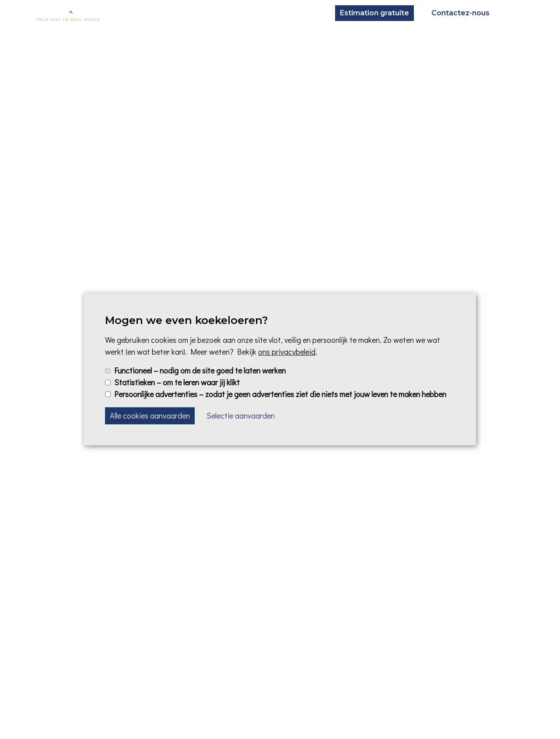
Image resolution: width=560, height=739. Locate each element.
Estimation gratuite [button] (374, 13)
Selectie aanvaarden (241, 416)
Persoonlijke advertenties (280, 394)
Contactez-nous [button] (460, 13)
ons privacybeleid (287, 352)
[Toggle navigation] (515, 13)
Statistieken (177, 382)
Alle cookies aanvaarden (150, 416)
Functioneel (200, 370)
